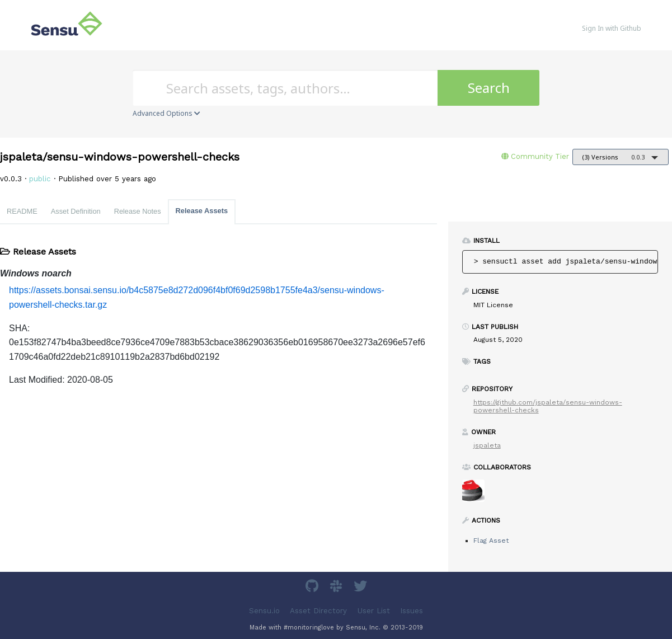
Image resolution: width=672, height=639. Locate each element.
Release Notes (138, 211)
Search (489, 88)
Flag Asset (491, 541)
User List (374, 611)
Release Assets (202, 211)
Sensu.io (264, 611)
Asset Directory (318, 611)
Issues (412, 611)
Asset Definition (76, 211)
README (22, 211)
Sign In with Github (612, 28)
